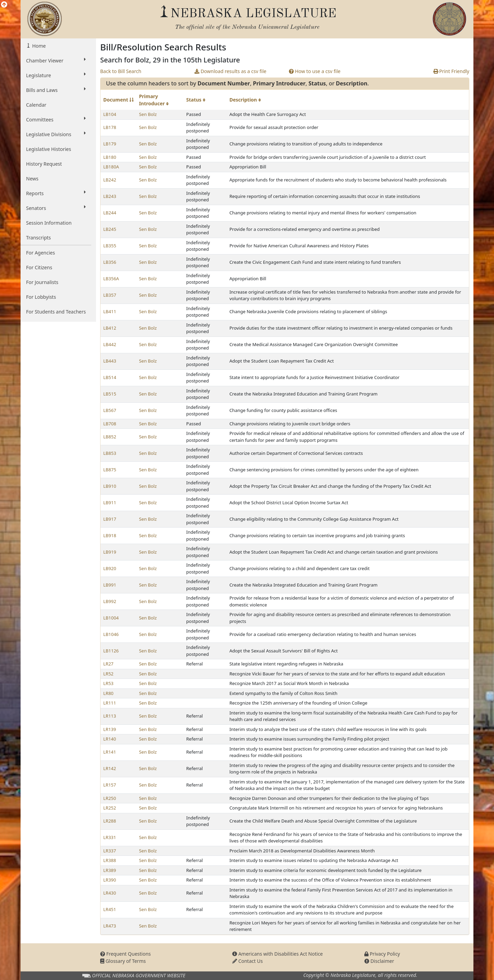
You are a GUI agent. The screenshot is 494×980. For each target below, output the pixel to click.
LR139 (110, 729)
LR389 (110, 870)
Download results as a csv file (230, 71)
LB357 (110, 295)
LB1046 (111, 634)
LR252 (110, 808)
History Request (44, 164)
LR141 (110, 752)
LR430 (110, 893)
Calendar (36, 105)
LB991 (110, 585)
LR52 (108, 674)
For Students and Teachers (56, 312)
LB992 (110, 601)
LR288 (110, 821)
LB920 (110, 568)
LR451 (110, 909)
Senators (56, 208)
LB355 (110, 246)
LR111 (110, 703)
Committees (56, 119)
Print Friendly (451, 71)
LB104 (110, 114)
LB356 (110, 262)
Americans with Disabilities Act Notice (278, 954)
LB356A (111, 279)
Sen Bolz (148, 114)
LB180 (110, 157)
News (32, 179)
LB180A (111, 167)
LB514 (110, 377)
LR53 (108, 683)
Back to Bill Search (121, 71)
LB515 (110, 394)
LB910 (110, 486)
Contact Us (248, 961)
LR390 (110, 880)
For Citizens (39, 267)
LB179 (110, 144)
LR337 (110, 851)
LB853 (110, 453)
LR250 (110, 798)
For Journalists (42, 282)
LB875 (110, 470)
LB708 (110, 424)
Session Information (49, 223)
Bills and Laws (56, 90)
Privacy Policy (382, 954)
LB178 (110, 127)
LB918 (110, 535)
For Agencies (40, 253)
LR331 (110, 837)
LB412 (110, 328)
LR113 (110, 716)
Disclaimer (379, 961)
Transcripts (38, 238)
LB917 (110, 519)
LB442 (110, 344)
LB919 (110, 552)
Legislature (56, 75)
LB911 (110, 503)
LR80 (108, 693)
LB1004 (111, 618)
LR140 (110, 739)
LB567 (110, 410)
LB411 (110, 311)
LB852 (110, 437)
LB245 (110, 229)
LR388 (110, 860)
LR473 (110, 926)
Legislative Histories (49, 149)
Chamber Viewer (56, 60)
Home (38, 46)
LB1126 (111, 651)
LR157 (110, 785)
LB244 (110, 213)
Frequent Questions (126, 954)
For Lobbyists (41, 297)
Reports (56, 193)
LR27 (108, 664)
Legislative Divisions (56, 134)
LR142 (110, 768)
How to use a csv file (315, 71)
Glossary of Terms (123, 961)
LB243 (110, 196)
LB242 (110, 180)
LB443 (110, 361)
